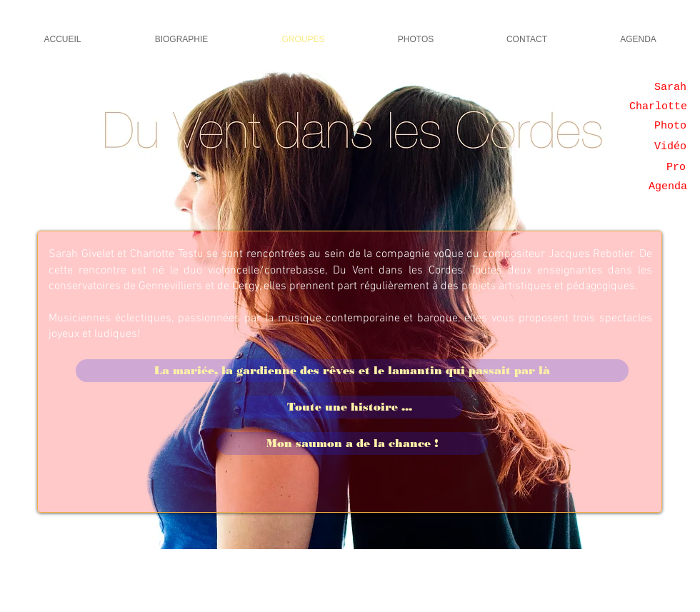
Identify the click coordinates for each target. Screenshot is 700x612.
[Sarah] (670, 87)
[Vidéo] (670, 146)
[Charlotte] (658, 106)
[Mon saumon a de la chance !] (352, 443)
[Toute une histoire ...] (349, 407)
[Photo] (670, 126)
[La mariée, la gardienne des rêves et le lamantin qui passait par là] (352, 371)
